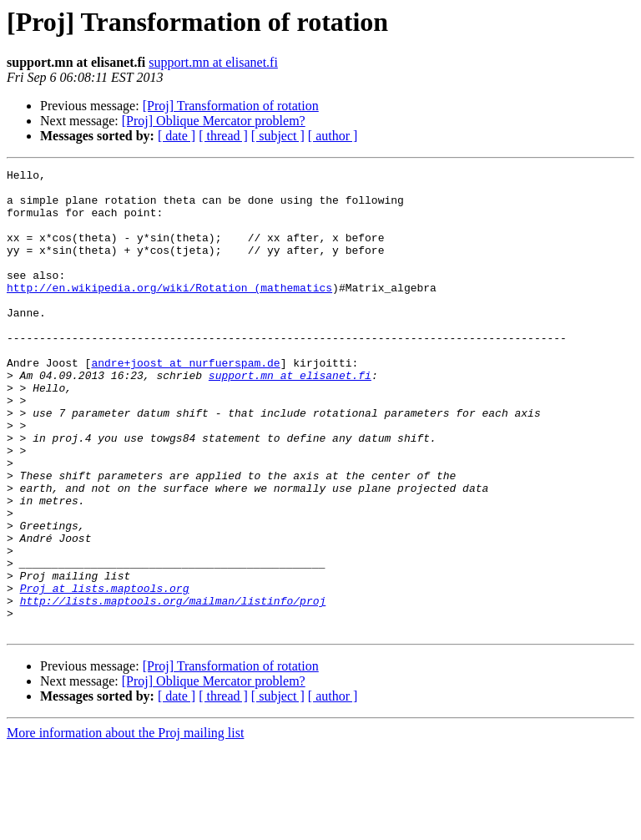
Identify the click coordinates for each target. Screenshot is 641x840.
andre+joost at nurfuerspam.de (185, 402)
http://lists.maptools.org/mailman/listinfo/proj (173, 688)
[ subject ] (278, 136)
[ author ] (333, 136)
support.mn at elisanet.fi (213, 62)
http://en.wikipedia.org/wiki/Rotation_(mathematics (169, 312)
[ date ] (177, 136)
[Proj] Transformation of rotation (231, 106)
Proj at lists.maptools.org (105, 673)
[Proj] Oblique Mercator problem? (214, 121)
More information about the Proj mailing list (125, 825)
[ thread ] (223, 136)
